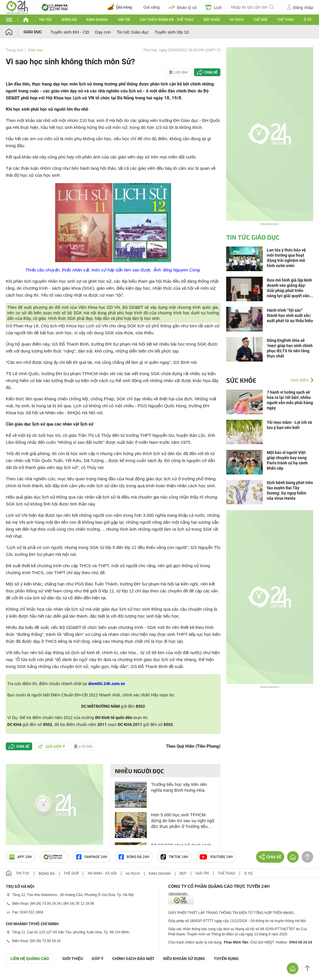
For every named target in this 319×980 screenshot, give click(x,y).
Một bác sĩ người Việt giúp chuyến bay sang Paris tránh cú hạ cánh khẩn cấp (287, 460)
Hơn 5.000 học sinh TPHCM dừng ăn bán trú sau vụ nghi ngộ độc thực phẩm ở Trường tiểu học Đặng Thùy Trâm (183, 821)
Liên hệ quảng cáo (30, 959)
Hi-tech (237, 20)
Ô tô (307, 20)
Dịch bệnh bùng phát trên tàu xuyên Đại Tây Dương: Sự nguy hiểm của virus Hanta (290, 490)
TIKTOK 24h (174, 857)
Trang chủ (14, 50)
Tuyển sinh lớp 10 (172, 32)
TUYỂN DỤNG (226, 959)
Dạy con (103, 32)
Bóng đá (69, 20)
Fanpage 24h (92, 857)
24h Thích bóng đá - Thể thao (167, 20)
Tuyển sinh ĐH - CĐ (70, 32)
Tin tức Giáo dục (133, 32)
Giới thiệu (73, 959)
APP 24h (21, 857)
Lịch (214, 7)
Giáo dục (33, 32)
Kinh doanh (97, 20)
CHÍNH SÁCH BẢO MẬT (133, 959)
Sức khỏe (212, 20)
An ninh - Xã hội (102, 873)
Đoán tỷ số (183, 7)
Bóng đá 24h (134, 857)
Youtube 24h (216, 857)
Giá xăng (152, 7)
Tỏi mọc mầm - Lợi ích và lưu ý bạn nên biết (289, 425)
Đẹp (183, 873)
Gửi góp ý (52, 747)
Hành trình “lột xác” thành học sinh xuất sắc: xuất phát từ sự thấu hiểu (290, 315)
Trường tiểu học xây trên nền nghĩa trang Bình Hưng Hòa (179, 787)
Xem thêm (300, 380)
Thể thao (285, 20)
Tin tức (45, 20)
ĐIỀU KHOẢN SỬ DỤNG (184, 959)
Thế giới (260, 20)
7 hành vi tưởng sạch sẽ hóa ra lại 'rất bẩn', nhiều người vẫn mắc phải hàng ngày (290, 400)
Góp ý (98, 959)
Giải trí (124, 20)
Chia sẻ (211, 72)
